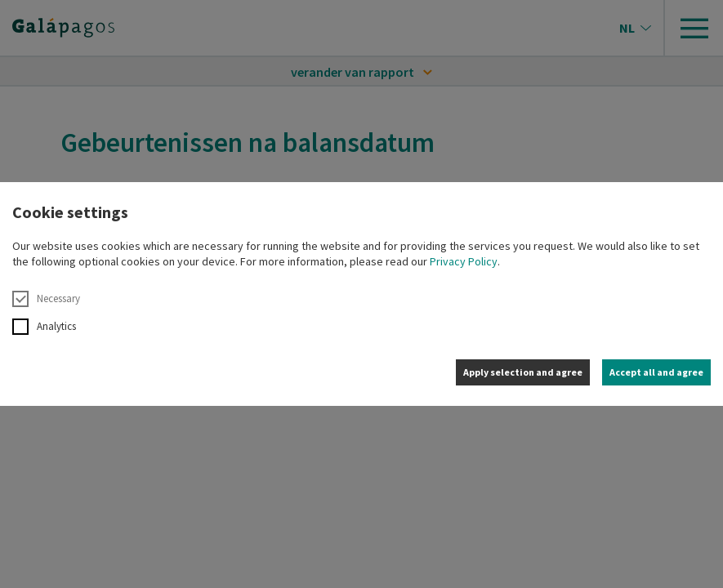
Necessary (46, 299)
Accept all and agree (656, 372)
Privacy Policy (464, 261)
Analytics (44, 327)
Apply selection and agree (523, 372)
